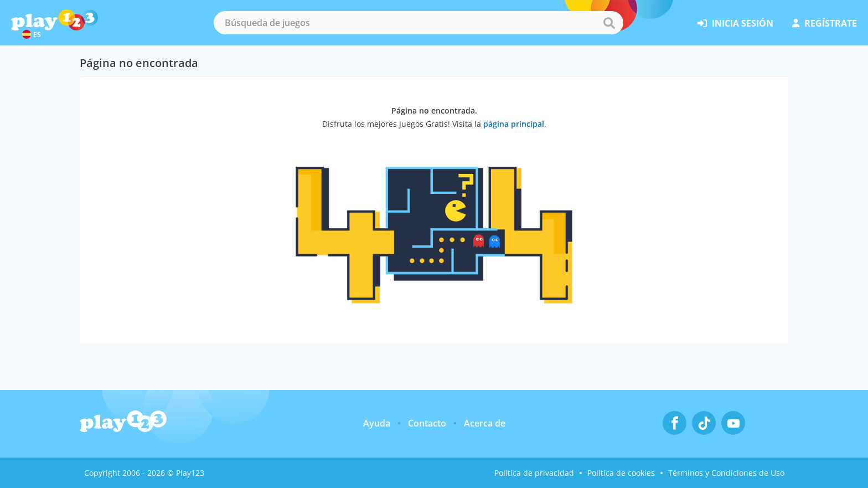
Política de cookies (621, 473)
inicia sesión (735, 23)
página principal (514, 124)
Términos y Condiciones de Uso (726, 473)
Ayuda (377, 423)
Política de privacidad (534, 473)
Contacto (427, 423)
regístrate (825, 23)
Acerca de (485, 423)
